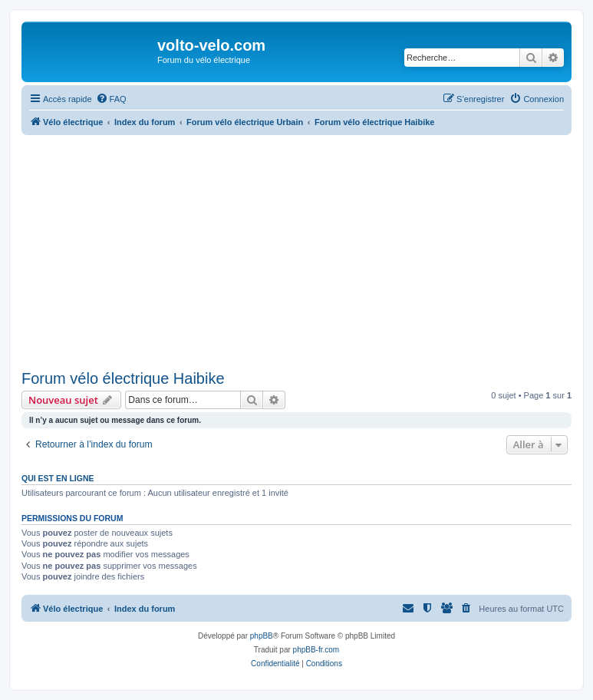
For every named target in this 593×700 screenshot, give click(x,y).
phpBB (262, 636)
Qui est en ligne (58, 478)
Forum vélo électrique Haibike (123, 378)
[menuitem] (111, 99)
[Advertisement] (307, 250)
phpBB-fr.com (316, 650)
